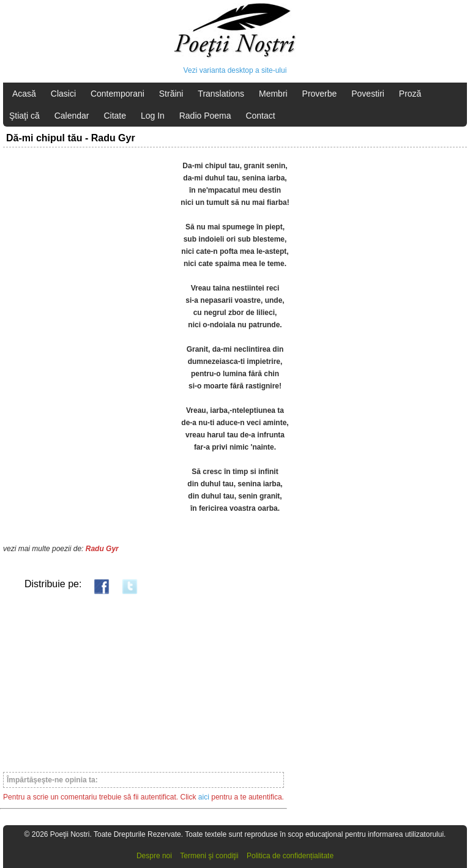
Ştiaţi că (24, 116)
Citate (115, 116)
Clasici (63, 94)
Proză (410, 94)
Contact (260, 116)
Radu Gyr (102, 549)
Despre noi (154, 856)
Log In (153, 116)
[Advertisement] (144, 683)
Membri (273, 94)
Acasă (24, 94)
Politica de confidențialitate (290, 856)
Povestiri (368, 94)
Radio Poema (205, 116)
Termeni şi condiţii (209, 856)
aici (204, 797)
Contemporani (117, 94)
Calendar (72, 116)
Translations (221, 94)
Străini (171, 94)
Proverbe (320, 94)
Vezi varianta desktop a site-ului (235, 70)
